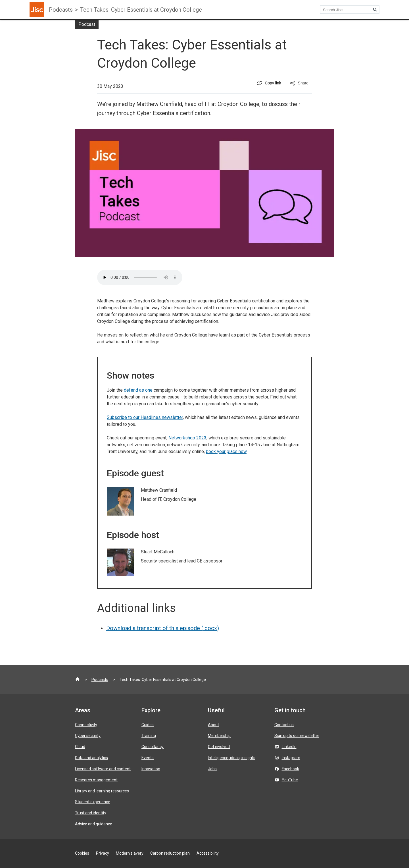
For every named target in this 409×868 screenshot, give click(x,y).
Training (149, 736)
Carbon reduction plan (170, 853)
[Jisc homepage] (37, 10)
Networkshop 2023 (187, 438)
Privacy (103, 853)
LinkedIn (289, 747)
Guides (148, 725)
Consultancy (153, 747)
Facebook (290, 769)
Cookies (82, 853)
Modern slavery (130, 853)
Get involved (219, 747)
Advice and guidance (94, 824)
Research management (96, 780)
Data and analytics (91, 758)
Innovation (151, 769)
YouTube (290, 780)
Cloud (80, 747)
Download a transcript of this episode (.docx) (163, 628)
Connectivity (86, 725)
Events (148, 758)
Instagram (291, 758)
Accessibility (208, 853)
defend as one (138, 390)
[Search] (375, 10)
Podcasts (61, 10)
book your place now (226, 451)
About (213, 725)
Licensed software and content (103, 769)
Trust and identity (91, 813)
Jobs (212, 769)
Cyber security (88, 736)
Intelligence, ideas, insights (232, 758)
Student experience (93, 802)
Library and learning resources (102, 791)
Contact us (284, 725)
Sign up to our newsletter (297, 736)
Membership (219, 736)
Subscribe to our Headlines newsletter (145, 417)
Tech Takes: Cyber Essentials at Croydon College (141, 10)
